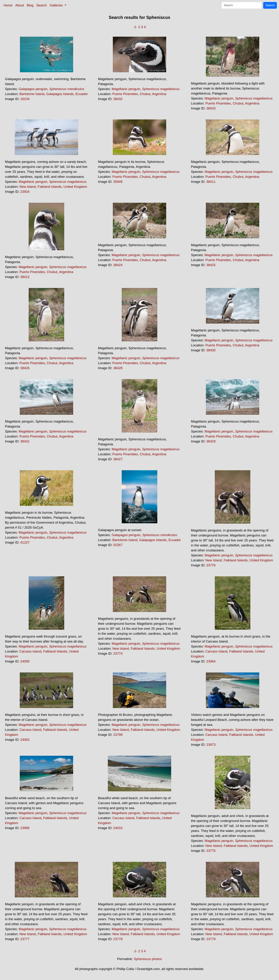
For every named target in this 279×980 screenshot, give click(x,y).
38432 (118, 99)
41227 (25, 542)
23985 (25, 828)
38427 (118, 459)
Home (8, 5)
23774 (118, 653)
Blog (30, 5)
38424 (118, 265)
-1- (135, 27)
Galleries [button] (57, 5)
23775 (211, 851)
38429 (211, 441)
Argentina (159, 94)
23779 (211, 939)
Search (42, 5)
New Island (28, 187)
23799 (118, 735)
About (20, 5)
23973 (211, 745)
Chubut (145, 94)
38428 (118, 368)
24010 (118, 828)
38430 (211, 350)
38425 (211, 265)
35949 (118, 182)
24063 (25, 740)
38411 (211, 182)
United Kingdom (75, 187)
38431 (25, 441)
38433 (211, 108)
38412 (25, 277)
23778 (118, 939)
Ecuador (82, 94)
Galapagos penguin (33, 89)
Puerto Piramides (125, 94)
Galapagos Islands (60, 94)
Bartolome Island (32, 94)
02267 (118, 545)
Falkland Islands (50, 187)
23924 (25, 192)
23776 (211, 565)
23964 (211, 661)
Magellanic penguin (126, 89)
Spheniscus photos (148, 959)
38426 (25, 368)
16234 (25, 99)
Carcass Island (30, 651)
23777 (25, 939)
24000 (25, 661)
